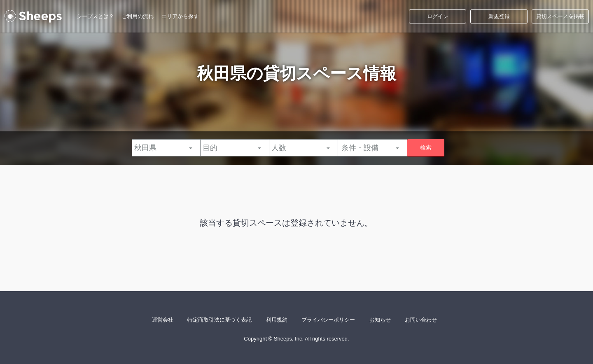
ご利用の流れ (138, 16)
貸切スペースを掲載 (560, 16)
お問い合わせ (421, 320)
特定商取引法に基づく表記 (219, 320)
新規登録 (499, 16)
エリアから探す (180, 16)
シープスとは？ (95, 16)
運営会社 (163, 320)
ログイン (438, 16)
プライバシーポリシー (328, 320)
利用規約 (277, 320)
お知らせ (380, 320)
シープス (33, 16)
